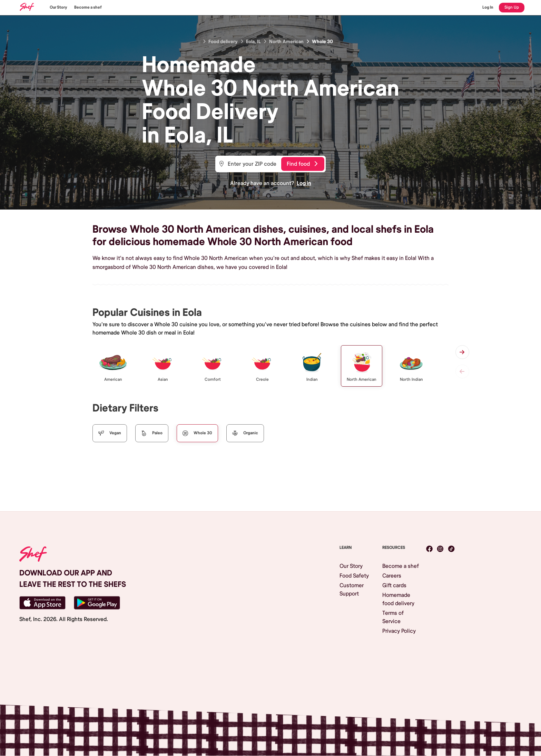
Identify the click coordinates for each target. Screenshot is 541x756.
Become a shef (88, 7)
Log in (304, 183)
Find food (302, 164)
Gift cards (394, 585)
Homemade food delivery (398, 599)
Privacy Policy (399, 631)
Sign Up (512, 7)
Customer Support (352, 590)
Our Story (58, 7)
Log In (488, 7)
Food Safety (354, 576)
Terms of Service (393, 617)
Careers (392, 576)
